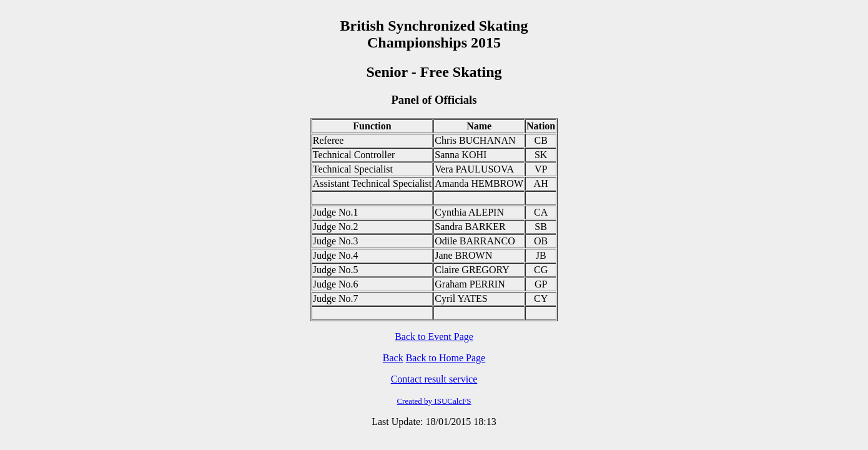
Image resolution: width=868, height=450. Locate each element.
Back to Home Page (446, 358)
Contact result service (434, 379)
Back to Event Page (434, 337)
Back (393, 358)
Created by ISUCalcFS (434, 401)
